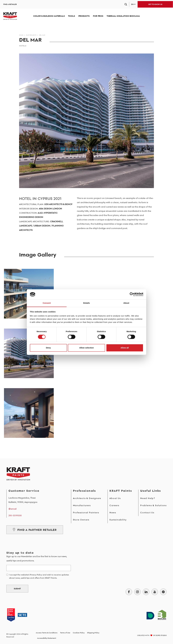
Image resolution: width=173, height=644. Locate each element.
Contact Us (147, 512)
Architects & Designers (87, 498)
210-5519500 (15, 515)
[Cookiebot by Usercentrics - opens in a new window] (132, 294)
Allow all (125, 348)
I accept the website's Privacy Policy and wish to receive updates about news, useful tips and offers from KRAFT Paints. (39, 576)
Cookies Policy (79, 633)
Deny (48, 348)
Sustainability (118, 520)
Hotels (23, 46)
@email (12, 509)
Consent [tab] (47, 303)
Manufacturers (82, 505)
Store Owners (81, 520)
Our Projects (31, 35)
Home (21, 35)
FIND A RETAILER (10, 4)
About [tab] (126, 303)
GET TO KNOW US (155, 4)
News (113, 512)
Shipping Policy (93, 633)
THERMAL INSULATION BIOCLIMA (123, 16)
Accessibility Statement (47, 638)
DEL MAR (42, 35)
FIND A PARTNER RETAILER (35, 530)
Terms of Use (65, 633)
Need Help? (148, 498)
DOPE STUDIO (161, 635)
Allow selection (86, 348)
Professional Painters (86, 512)
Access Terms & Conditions (47, 633)
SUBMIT (17, 589)
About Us (115, 498)
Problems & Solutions (153, 505)
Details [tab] (87, 303)
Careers (114, 505)
